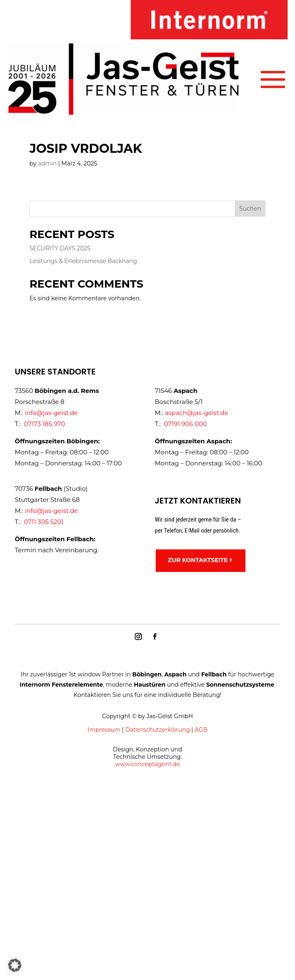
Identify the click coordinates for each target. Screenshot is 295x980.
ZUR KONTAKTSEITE (198, 560)
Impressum (104, 730)
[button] (15, 965)
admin (48, 163)
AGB (201, 730)
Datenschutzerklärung (158, 730)
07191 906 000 (185, 424)
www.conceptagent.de (147, 764)
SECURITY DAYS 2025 (60, 248)
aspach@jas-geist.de (196, 413)
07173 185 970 (44, 424)
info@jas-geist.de (51, 413)
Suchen (250, 209)
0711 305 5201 (44, 522)
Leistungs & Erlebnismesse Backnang (83, 261)
